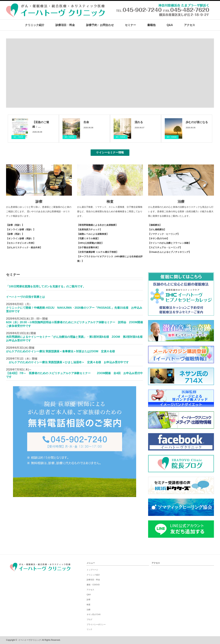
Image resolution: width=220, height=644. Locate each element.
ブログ (89, 619)
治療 (181, 202)
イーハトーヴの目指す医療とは (25, 297)
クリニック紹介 (35, 25)
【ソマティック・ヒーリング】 (164, 234)
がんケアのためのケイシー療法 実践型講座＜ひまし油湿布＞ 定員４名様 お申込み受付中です (67, 362)
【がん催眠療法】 (157, 229)
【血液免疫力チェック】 (89, 229)
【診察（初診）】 (15, 225)
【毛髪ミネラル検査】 (88, 238)
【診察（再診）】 (15, 234)
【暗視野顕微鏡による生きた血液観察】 (97, 225)
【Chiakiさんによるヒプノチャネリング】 (170, 252)
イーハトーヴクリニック (30, 640)
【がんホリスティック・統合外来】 (24, 247)
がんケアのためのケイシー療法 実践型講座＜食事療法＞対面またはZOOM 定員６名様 (62, 351)
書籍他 (151, 25)
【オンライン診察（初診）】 (21, 229)
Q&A (170, 25)
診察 (39, 202)
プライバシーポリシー (96, 624)
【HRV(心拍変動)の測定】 (90, 243)
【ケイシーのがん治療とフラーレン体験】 (170, 243)
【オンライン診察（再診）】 (21, 238)
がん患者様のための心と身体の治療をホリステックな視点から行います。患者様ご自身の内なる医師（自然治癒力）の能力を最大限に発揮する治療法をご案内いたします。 (181, 211)
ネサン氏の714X (94, 614)
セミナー (130, 25)
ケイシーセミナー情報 (110, 152)
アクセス (190, 25)
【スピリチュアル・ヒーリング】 (165, 247)
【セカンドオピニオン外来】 (21, 243)
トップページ (92, 570)
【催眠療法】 (155, 225)
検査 (110, 202)
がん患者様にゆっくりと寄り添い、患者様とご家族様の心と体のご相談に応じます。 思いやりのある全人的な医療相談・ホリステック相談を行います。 (39, 211)
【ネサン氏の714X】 (159, 238)
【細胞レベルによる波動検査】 (93, 234)
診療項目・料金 (65, 25)
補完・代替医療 (18, 137)
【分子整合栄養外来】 (88, 247)
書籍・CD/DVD (93, 585)
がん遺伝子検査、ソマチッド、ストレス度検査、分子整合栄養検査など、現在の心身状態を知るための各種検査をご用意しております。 (110, 211)
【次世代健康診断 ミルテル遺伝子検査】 (98, 252)
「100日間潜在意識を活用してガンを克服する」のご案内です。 (46, 286)
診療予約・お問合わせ (100, 25)
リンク (89, 629)
